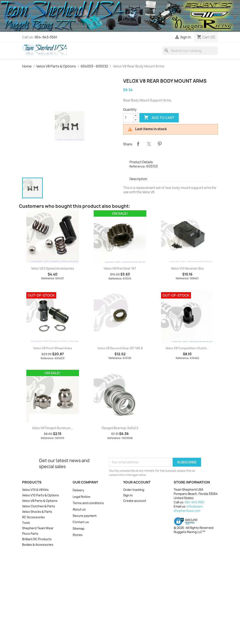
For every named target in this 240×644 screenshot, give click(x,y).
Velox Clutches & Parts (39, 506)
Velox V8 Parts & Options (40, 501)
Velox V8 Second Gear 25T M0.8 (120, 348)
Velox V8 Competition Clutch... (187, 348)
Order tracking (134, 490)
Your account (137, 482)
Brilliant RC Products (37, 539)
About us (79, 509)
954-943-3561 (46, 37)
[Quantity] (128, 118)
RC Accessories (33, 517)
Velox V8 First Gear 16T (120, 268)
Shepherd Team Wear (38, 528)
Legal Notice (81, 497)
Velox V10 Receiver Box (187, 268)
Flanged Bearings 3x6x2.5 (120, 428)
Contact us (81, 522)
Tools (26, 523)
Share (138, 144)
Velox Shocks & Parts (37, 512)
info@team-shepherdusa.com (189, 508)
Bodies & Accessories (38, 545)
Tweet (149, 144)
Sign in (128, 495)
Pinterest (160, 144)
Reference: (138, 166)
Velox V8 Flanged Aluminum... (53, 428)
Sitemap (79, 529)
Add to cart (159, 118)
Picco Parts (30, 534)
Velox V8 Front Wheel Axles (53, 348)
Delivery (78, 490)
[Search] (190, 51)
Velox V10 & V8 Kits (35, 490)
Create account (135, 501)
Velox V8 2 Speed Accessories (53, 268)
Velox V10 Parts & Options (41, 495)
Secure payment (85, 516)
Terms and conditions (88, 503)
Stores (78, 535)
